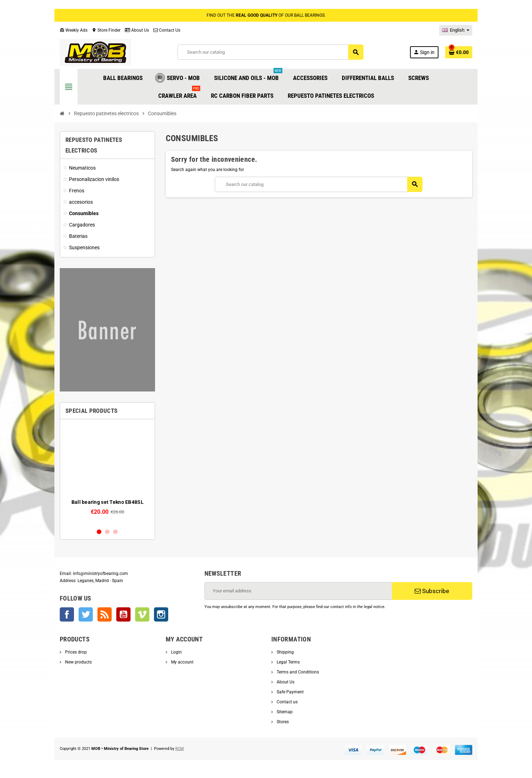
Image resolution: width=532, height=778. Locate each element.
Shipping (285, 652)
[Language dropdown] (456, 30)
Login (176, 652)
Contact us (287, 702)
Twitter (86, 614)
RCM (180, 749)
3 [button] (115, 532)
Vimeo (142, 614)
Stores (282, 722)
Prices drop (75, 652)
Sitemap (284, 712)
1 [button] (99, 532)
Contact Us (167, 30)
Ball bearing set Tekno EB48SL (108, 502)
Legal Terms (288, 662)
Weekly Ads (74, 30)
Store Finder (106, 30)
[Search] (270, 52)
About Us (137, 30)
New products (78, 662)
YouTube (123, 614)
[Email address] (298, 591)
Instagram (161, 614)
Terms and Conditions (297, 672)
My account (182, 662)
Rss (105, 614)
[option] (108, 473)
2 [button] (107, 532)
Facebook (67, 614)
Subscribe (432, 591)
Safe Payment (290, 692)
